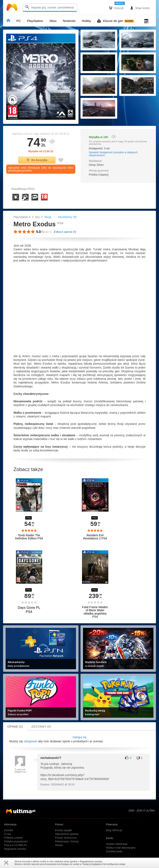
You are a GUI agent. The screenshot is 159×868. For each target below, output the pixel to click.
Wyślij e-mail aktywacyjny (121, 848)
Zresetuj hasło (114, 851)
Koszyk (116, 8)
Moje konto (140, 8)
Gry (37, 217)
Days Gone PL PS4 (29, 610)
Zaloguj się (79, 737)
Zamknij (6, 863)
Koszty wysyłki (63, 830)
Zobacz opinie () (65, 232)
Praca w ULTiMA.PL (16, 845)
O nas (8, 834)
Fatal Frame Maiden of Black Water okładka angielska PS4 (95, 612)
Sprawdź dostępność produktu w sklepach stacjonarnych (113, 154)
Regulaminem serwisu (91, 861)
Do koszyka (37, 160)
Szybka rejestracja (117, 844)
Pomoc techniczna (66, 838)
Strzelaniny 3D (67, 217)
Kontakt (9, 830)
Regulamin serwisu (15, 849)
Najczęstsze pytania (67, 834)
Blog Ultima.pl (114, 830)
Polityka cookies (13, 838)
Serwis (59, 845)
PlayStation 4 (22, 217)
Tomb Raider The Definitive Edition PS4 (29, 537)
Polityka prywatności (16, 841)
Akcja (48, 217)
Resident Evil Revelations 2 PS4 (95, 537)
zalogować (30, 741)
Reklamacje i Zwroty (67, 841)
